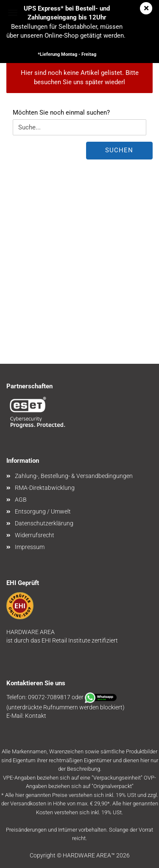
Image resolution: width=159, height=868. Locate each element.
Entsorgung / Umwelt (43, 511)
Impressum (30, 547)
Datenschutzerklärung (44, 523)
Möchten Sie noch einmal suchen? (61, 113)
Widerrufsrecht (35, 535)
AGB (21, 500)
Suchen (119, 150)
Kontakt (36, 716)
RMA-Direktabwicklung (45, 488)
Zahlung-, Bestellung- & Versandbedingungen (74, 476)
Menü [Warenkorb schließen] (13, 13)
